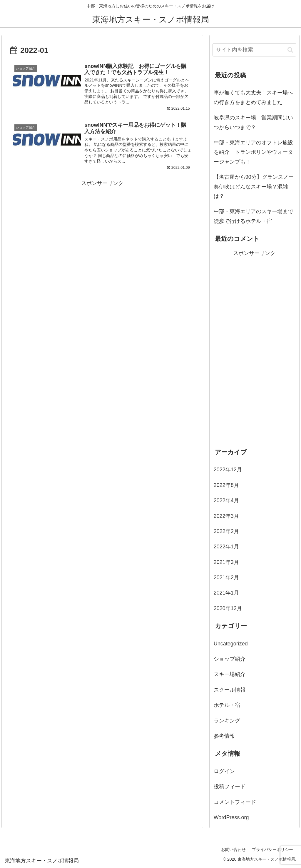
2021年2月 (226, 577)
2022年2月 (226, 531)
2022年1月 (226, 547)
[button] (290, 50)
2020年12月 (228, 608)
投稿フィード (230, 787)
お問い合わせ (233, 849)
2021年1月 (226, 593)
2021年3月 (226, 562)
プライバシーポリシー (272, 849)
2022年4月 (226, 500)
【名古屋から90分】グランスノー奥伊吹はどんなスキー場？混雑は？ (254, 187)
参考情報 (224, 736)
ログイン (224, 771)
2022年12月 (228, 470)
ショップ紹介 (230, 659)
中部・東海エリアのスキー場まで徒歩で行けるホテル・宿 (253, 216)
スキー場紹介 (230, 674)
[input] (254, 50)
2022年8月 (226, 485)
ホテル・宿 (227, 705)
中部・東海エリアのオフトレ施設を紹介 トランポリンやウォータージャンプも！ (253, 152)
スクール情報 (230, 690)
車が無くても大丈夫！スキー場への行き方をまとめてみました (253, 97)
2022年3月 (226, 516)
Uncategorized (231, 644)
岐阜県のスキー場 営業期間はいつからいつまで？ (253, 122)
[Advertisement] (102, 229)
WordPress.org (231, 817)
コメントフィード (235, 802)
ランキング (227, 721)
